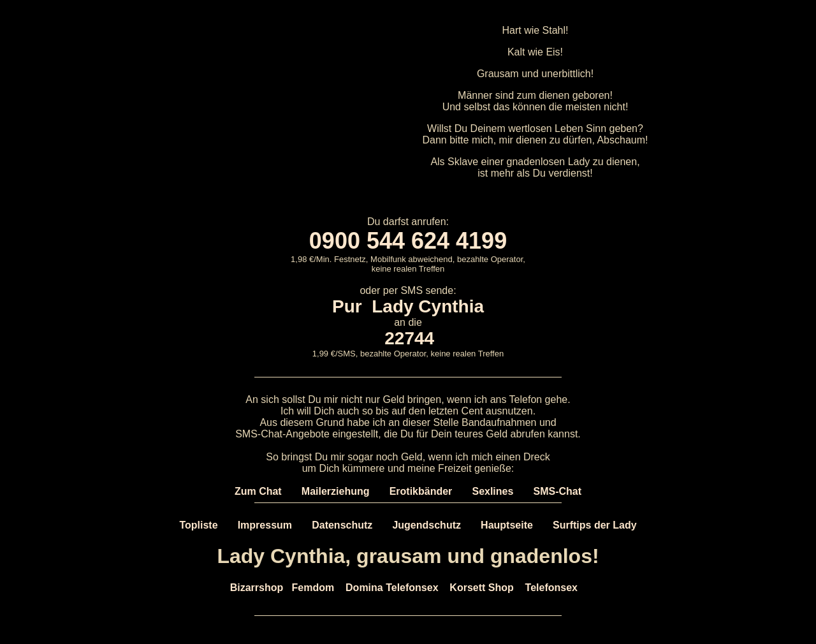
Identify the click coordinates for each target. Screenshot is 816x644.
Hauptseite (507, 525)
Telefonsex (551, 588)
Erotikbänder (421, 491)
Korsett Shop (481, 588)
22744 (409, 338)
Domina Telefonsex (392, 588)
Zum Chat (258, 491)
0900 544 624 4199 (408, 241)
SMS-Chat (558, 491)
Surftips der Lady (595, 525)
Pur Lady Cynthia (408, 306)
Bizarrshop (257, 588)
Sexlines (492, 491)
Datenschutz (342, 525)
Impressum (265, 525)
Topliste (198, 525)
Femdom (313, 588)
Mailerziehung (336, 491)
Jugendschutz (426, 525)
